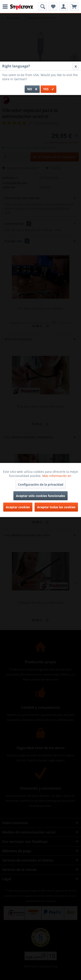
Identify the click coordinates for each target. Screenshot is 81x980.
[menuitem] (6, 7)
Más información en (57, 476)
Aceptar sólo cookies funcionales (40, 496)
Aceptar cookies (18, 507)
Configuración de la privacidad (41, 484)
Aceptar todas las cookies (56, 507)
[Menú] (6, 7)
